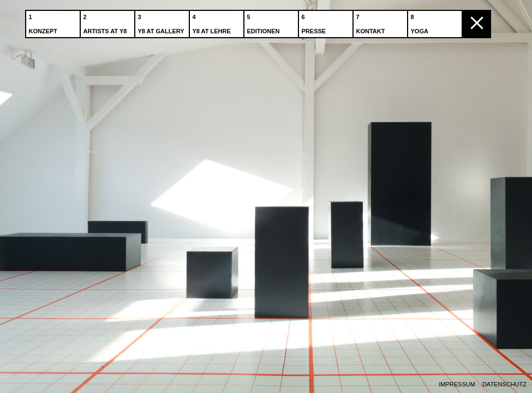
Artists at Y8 (106, 21)
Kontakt (372, 21)
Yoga (421, 21)
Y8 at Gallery (162, 21)
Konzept (44, 21)
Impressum (457, 385)
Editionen (265, 21)
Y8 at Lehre (213, 21)
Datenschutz (504, 385)
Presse (315, 21)
